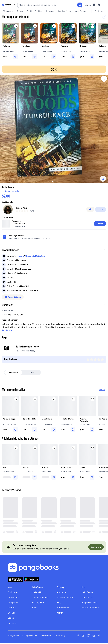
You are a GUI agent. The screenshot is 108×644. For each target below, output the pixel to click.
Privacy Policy (60, 638)
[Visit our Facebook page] (78, 638)
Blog (59, 604)
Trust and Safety (65, 599)
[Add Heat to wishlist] (16, 450)
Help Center (88, 594)
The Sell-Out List (40, 599)
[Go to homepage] (9, 5)
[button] (54, 252)
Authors (12, 609)
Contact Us (87, 599)
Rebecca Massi (21, 209)
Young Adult (9, 11)
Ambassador (63, 609)
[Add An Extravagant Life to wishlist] (73, 450)
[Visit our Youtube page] (94, 638)
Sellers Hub (38, 594)
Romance (50, 11)
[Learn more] (96, 549)
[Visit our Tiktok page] (99, 638)
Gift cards (12, 625)
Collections (13, 599)
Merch (60, 615)
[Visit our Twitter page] (83, 638)
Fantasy (20, 11)
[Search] (80, 5)
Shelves (11, 615)
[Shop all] (100, 225)
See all (102, 391)
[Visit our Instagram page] (89, 638)
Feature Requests (90, 609)
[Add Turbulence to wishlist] (104, 79)
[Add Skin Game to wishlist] (35, 450)
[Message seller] (90, 210)
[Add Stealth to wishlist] (93, 450)
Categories (13, 604)
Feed (35, 609)
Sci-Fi (29, 11)
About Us (61, 594)
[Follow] (101, 210)
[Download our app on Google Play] (32, 581)
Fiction (20, 258)
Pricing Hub (38, 604)
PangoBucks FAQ (90, 604)
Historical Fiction (64, 11)
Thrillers (39, 11)
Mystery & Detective (35, 258)
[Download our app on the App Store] (15, 581)
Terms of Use (46, 638)
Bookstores (100, 11)
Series (11, 620)
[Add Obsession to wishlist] (54, 450)
